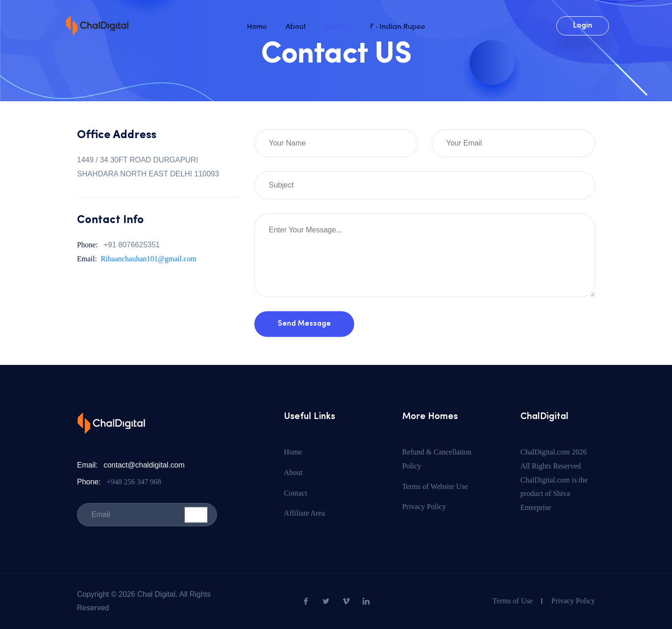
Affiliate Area (304, 513)
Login (583, 26)
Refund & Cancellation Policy (437, 459)
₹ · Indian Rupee (397, 26)
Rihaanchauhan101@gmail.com (149, 259)
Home (257, 26)
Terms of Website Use (435, 486)
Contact (338, 26)
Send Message (304, 324)
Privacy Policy (424, 507)
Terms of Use (512, 601)
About (296, 26)
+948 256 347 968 (134, 482)
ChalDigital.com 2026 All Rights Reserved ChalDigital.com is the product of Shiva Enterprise (554, 480)
